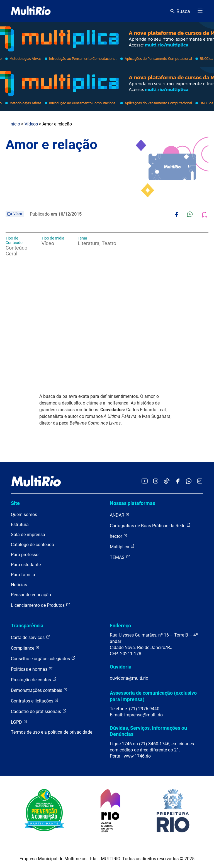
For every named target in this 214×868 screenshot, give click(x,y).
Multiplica (122, 547)
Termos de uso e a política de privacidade (52, 732)
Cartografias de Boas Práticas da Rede (150, 525)
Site (15, 503)
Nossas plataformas (132, 503)
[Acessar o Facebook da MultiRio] (178, 481)
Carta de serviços (31, 637)
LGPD (19, 722)
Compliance (25, 648)
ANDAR (120, 515)
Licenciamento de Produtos (41, 605)
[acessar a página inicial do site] (31, 11)
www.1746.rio (137, 756)
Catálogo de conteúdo (32, 545)
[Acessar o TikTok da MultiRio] (167, 481)
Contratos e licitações (35, 701)
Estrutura (20, 525)
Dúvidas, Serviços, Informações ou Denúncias (148, 731)
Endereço (120, 626)
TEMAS (120, 557)
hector (119, 536)
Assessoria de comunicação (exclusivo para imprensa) (153, 696)
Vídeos (31, 124)
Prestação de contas (34, 680)
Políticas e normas (32, 669)
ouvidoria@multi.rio (129, 678)
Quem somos (24, 515)
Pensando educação (31, 595)
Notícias (19, 585)
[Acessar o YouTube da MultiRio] (145, 481)
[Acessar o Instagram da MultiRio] (156, 481)
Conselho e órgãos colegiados (43, 658)
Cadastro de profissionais (39, 711)
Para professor (25, 555)
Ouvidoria (121, 667)
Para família (23, 575)
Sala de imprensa (28, 535)
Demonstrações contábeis (39, 690)
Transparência (27, 626)
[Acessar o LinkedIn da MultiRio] (200, 481)
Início (15, 124)
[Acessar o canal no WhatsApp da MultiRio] (189, 481)
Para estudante (26, 565)
